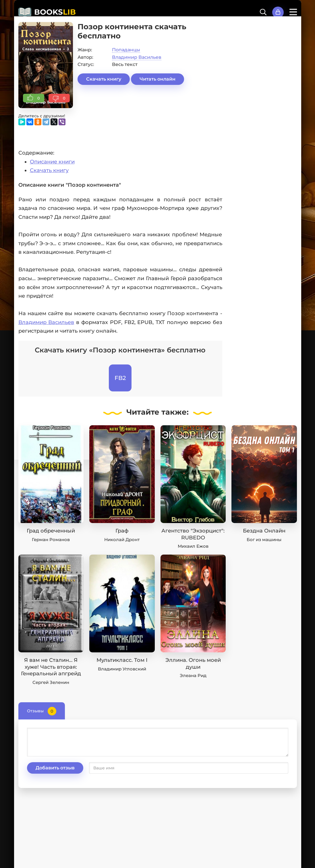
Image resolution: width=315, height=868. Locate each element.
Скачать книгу (104, 79)
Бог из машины (264, 540)
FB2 (120, 378)
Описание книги (52, 162)
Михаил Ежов (193, 546)
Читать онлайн (157, 79)
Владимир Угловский (122, 669)
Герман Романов (51, 540)
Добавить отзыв (55, 768)
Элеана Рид (193, 675)
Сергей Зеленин (51, 682)
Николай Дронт (122, 540)
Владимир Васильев (137, 57)
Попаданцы (126, 50)
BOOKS (55, 12)
